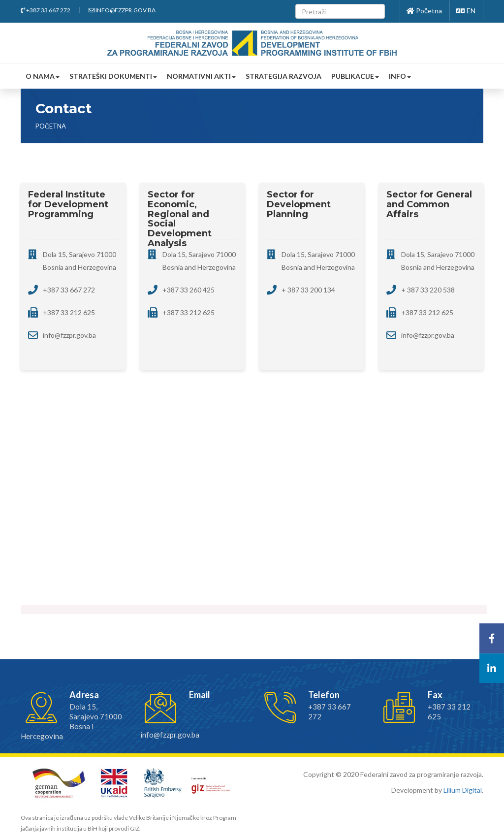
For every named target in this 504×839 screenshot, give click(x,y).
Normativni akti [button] (201, 76)
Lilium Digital (463, 790)
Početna (424, 11)
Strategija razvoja (283, 76)
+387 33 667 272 (46, 10)
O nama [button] (43, 76)
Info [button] (400, 76)
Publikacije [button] (355, 76)
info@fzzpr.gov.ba (122, 10)
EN (466, 11)
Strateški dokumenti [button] (113, 76)
